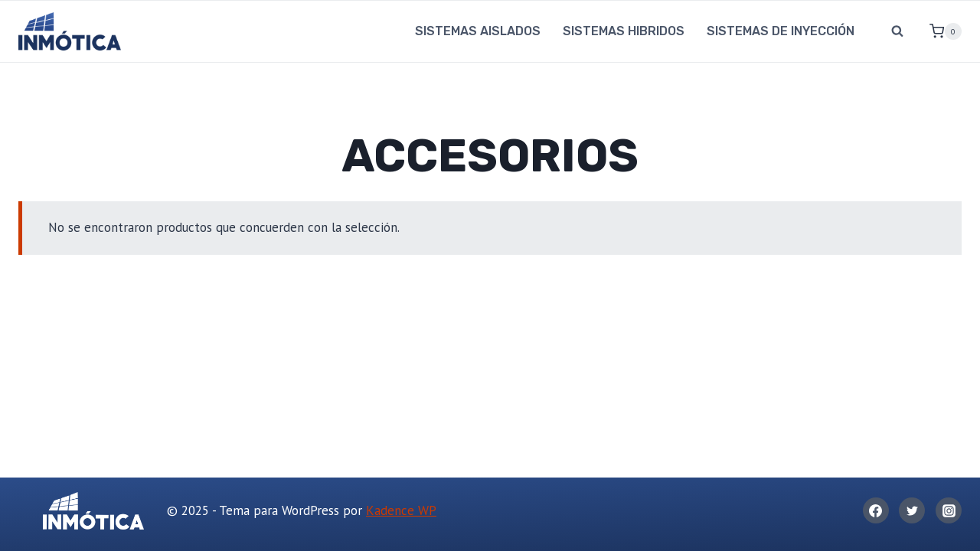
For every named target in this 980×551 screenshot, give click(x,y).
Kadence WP (401, 510)
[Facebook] (876, 510)
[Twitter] (912, 510)
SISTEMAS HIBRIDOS (624, 31)
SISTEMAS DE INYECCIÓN (781, 31)
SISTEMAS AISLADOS (478, 31)
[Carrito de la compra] (939, 31)
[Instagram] (949, 510)
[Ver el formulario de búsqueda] (897, 31)
